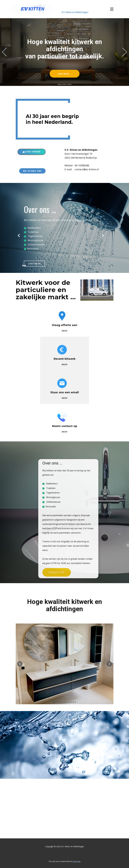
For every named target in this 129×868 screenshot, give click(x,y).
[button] (4, 52)
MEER (65, 331)
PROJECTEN (81, 572)
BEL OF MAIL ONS (32, 171)
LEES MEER (34, 264)
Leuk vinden (31, 152)
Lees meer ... (64, 74)
